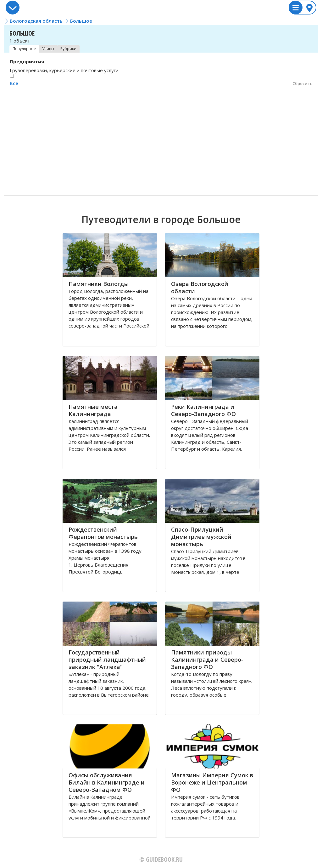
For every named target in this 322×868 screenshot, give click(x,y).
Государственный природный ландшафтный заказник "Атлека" (107, 660)
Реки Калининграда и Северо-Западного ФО (203, 410)
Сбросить (303, 83)
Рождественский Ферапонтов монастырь (103, 533)
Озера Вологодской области (200, 287)
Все (14, 83)
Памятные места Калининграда (93, 410)
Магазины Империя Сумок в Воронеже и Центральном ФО (212, 782)
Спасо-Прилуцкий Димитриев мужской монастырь (201, 537)
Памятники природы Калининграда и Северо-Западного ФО (207, 660)
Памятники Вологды (99, 284)
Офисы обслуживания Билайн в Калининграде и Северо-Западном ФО (107, 782)
